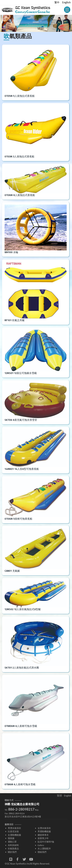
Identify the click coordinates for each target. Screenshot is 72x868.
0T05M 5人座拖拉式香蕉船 (20, 96)
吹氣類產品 (13, 849)
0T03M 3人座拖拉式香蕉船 (19, 157)
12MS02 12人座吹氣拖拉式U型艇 (23, 609)
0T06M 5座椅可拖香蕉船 (18, 519)
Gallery (41, 845)
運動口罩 (12, 842)
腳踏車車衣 (43, 835)
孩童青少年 (43, 838)
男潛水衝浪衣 (14, 828)
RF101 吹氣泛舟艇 (15, 320)
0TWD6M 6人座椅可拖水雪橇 (21, 726)
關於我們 (12, 852)
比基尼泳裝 (13, 831)
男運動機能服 (44, 831)
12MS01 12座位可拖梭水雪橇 (21, 373)
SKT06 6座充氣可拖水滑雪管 (21, 420)
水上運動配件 (44, 849)
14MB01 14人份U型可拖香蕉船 (22, 469)
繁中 (57, 2)
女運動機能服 (14, 835)
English (66, 2)
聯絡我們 (42, 852)
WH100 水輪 (11, 252)
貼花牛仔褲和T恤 (46, 842)
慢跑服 (11, 838)
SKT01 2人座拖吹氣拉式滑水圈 (22, 668)
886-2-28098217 (21, 809)
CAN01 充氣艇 (12, 571)
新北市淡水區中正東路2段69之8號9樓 (23, 817)
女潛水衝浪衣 (44, 828)
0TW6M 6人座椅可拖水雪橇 (20, 784)
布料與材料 (13, 845)
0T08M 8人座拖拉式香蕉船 (20, 195)
